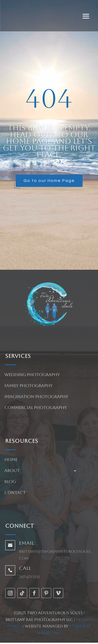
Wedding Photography (32, 375)
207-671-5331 (29, 577)
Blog (10, 482)
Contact (15, 493)
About (12, 471)
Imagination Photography (36, 397)
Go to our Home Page (49, 181)
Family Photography (28, 386)
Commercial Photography (36, 408)
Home (11, 460)
